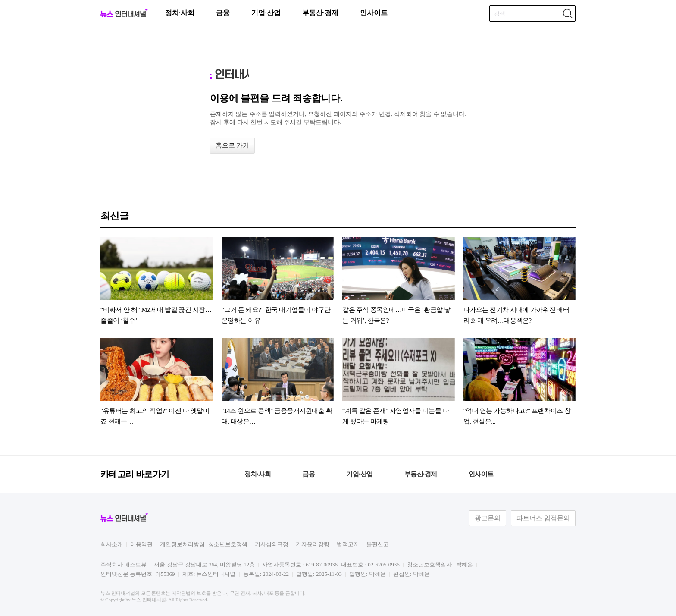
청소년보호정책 (228, 544)
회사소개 (112, 544)
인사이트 (374, 13)
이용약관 (141, 544)
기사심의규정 (272, 544)
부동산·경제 (320, 13)
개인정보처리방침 (182, 544)
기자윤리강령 (313, 544)
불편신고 (378, 544)
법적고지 (348, 544)
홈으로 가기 (233, 145)
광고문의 (488, 518)
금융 (223, 13)
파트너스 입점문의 (543, 518)
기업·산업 (266, 13)
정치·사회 (180, 13)
